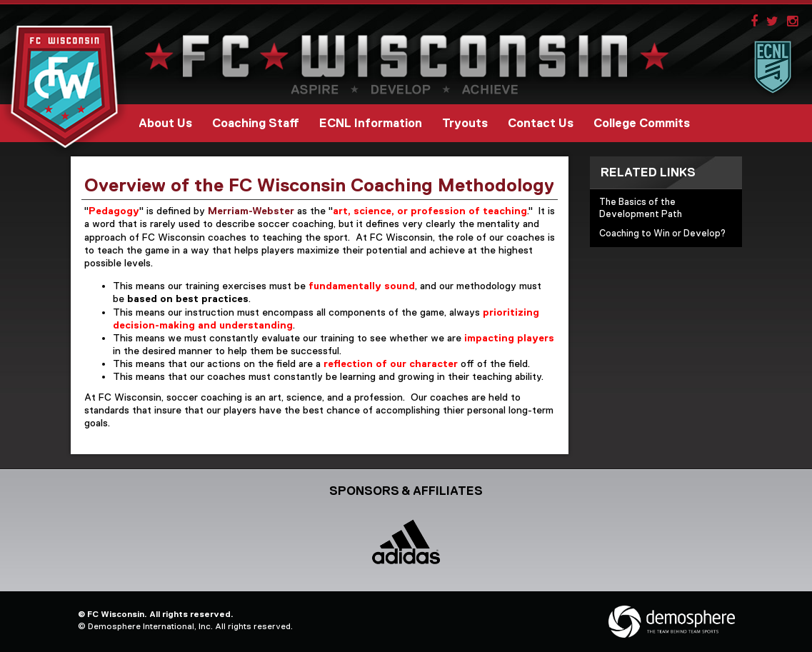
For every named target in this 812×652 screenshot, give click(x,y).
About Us (165, 123)
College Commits (642, 123)
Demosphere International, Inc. (150, 626)
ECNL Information (371, 123)
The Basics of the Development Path (641, 208)
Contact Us (541, 123)
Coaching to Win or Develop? (662, 233)
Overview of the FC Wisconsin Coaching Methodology (319, 185)
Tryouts (465, 123)
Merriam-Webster (251, 211)
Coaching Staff (256, 123)
